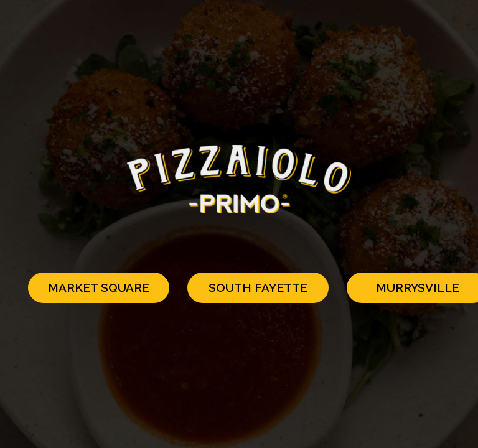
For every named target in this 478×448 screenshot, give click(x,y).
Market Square (89, 287)
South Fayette (247, 287)
